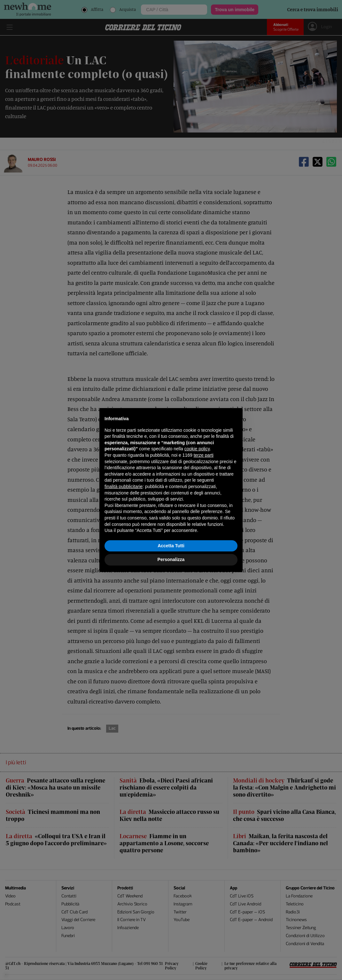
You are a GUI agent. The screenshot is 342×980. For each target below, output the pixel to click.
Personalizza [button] (171, 559)
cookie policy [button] (197, 449)
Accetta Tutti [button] (171, 546)
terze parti (204, 455)
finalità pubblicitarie (124, 486)
